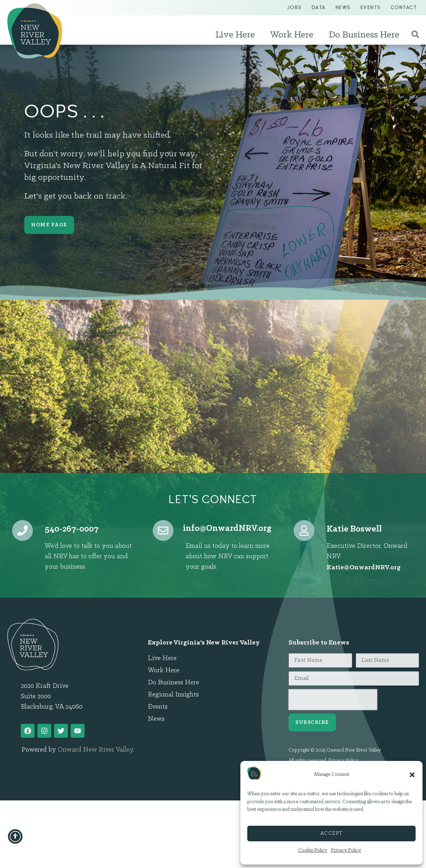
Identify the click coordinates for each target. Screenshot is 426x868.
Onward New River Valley (96, 750)
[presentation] (333, 700)
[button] (412, 775)
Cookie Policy (313, 851)
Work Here (294, 35)
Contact (404, 7)
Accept (332, 834)
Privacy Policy (346, 851)
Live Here (237, 35)
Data (319, 7)
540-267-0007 (72, 529)
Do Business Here (366, 35)
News (343, 7)
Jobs (295, 7)
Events (371, 7)
